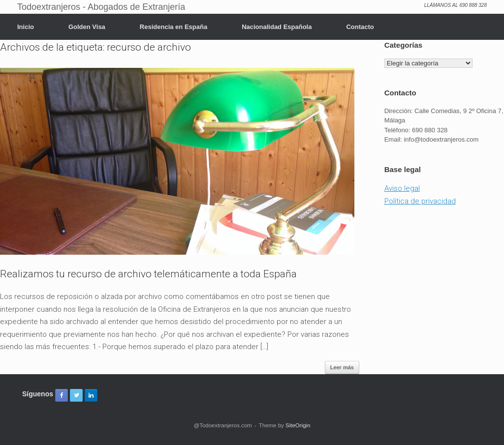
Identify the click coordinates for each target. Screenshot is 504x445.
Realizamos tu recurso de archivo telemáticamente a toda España (148, 274)
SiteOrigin (298, 425)
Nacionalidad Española (277, 27)
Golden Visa (87, 27)
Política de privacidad (420, 201)
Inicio (26, 27)
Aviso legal (402, 188)
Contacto (360, 27)
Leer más (342, 367)
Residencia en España (173, 27)
